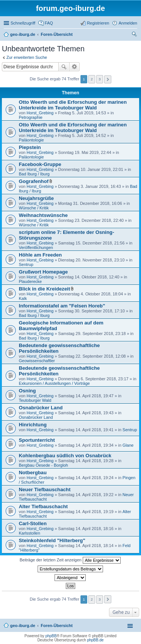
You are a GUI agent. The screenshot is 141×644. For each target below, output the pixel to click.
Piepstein (30, 147)
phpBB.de (96, 640)
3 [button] (100, 79)
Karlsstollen (30, 533)
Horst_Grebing (40, 113)
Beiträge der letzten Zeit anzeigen (70, 560)
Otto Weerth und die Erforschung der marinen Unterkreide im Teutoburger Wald (73, 105)
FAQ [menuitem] (49, 23)
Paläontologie (31, 140)
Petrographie (31, 117)
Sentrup (26, 264)
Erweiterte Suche (75, 67)
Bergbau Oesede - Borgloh (43, 465)
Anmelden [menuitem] (128, 23)
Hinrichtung (33, 425)
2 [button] (92, 79)
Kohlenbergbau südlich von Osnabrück (65, 456)
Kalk (23, 298)
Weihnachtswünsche (43, 215)
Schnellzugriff (23, 23)
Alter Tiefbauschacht (43, 506)
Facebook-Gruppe (40, 164)
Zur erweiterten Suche (27, 57)
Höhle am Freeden (40, 255)
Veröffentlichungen (36, 247)
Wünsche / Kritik (34, 208)
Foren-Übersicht (57, 626)
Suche (64, 67)
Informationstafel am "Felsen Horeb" (62, 306)
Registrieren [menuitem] (98, 23)
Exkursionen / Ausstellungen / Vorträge (54, 383)
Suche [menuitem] (135, 35)
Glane (128, 445)
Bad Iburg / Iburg (34, 174)
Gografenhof (34, 181)
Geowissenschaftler (37, 361)
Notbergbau (33, 473)
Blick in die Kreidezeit (44, 289)
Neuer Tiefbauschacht (45, 490)
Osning (27, 391)
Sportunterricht (37, 440)
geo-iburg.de (23, 626)
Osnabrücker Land (41, 408)
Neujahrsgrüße (36, 198)
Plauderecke (30, 281)
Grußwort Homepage (43, 272)
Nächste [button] (108, 79)
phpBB (51, 636)
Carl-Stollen (33, 523)
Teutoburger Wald (35, 400)
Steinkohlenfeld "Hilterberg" (52, 540)
